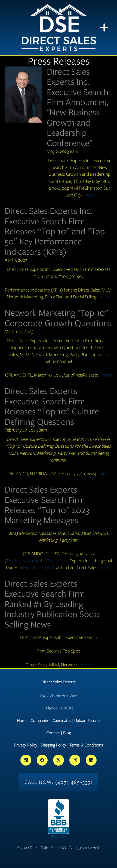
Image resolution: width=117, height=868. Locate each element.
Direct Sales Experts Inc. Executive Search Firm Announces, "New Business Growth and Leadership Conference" (78, 107)
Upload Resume (87, 721)
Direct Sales (58, 561)
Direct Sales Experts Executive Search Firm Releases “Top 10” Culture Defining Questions (52, 406)
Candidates (62, 721)
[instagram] (75, 760)
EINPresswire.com (24, 561)
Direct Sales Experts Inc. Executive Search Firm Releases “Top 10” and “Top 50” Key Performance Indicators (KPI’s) (55, 231)
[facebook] (42, 760)
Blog (67, 733)
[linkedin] (26, 760)
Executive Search (39, 567)
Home (22, 721)
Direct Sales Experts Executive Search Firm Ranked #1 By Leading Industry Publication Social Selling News (53, 604)
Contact (53, 733)
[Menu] (104, 28)
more (90, 195)
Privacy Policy (26, 745)
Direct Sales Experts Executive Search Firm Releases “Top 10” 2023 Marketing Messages (47, 505)
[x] (59, 760)
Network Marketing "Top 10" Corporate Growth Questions (58, 318)
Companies (40, 721)
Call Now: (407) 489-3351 (59, 782)
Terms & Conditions (86, 745)
